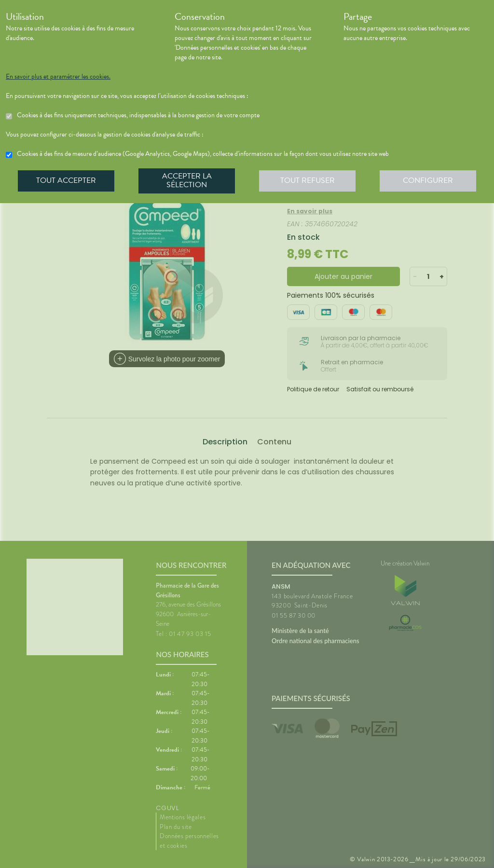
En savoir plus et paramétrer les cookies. (58, 77)
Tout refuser (308, 180)
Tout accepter (66, 180)
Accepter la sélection (187, 180)
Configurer (428, 180)
